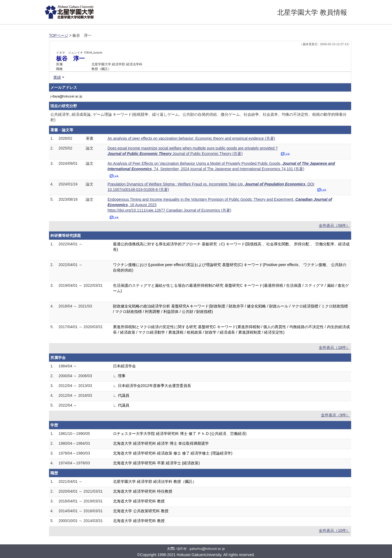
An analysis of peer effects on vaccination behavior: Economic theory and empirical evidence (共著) (191, 138)
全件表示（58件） (334, 225)
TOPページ (59, 35)
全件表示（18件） (334, 347)
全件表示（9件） (335, 415)
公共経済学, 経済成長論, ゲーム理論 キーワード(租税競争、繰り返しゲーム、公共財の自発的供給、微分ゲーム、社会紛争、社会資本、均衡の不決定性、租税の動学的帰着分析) (198, 117)
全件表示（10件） (334, 530)
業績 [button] (57, 77)
